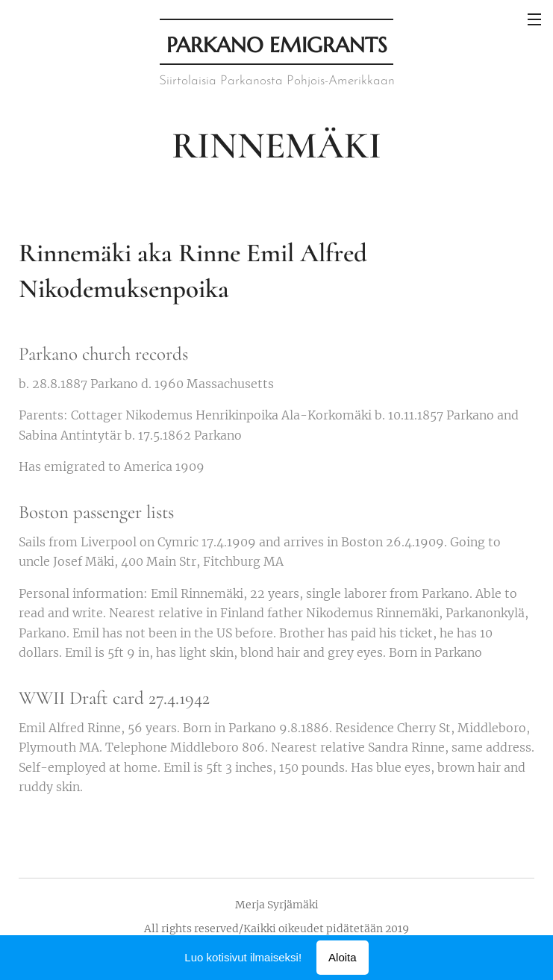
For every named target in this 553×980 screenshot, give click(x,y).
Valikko (534, 19)
